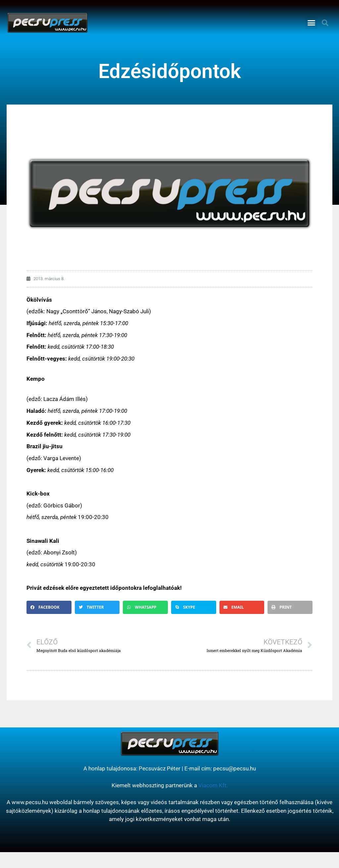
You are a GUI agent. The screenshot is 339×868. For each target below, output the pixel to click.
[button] (312, 23)
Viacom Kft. (213, 785)
